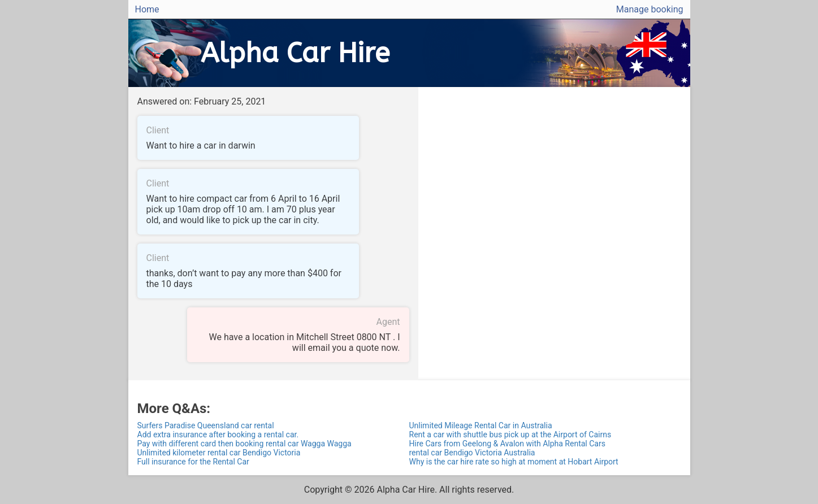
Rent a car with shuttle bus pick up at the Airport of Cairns (510, 435)
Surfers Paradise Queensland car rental (206, 425)
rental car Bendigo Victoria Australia (472, 453)
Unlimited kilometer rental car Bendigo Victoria (219, 453)
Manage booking (650, 9)
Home (147, 9)
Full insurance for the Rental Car (193, 462)
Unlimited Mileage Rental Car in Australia (481, 425)
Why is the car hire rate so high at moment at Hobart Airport (514, 462)
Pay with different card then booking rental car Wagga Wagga (244, 444)
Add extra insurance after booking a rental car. (218, 435)
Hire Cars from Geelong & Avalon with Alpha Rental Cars (507, 444)
